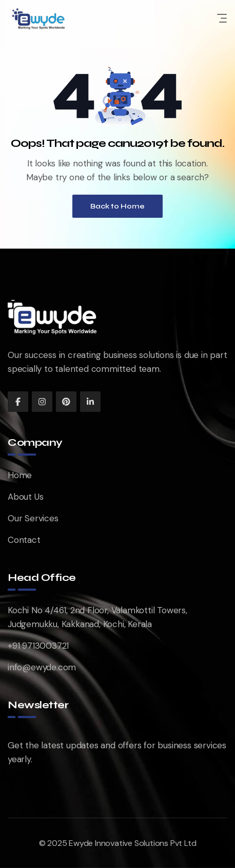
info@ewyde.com (42, 667)
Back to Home (117, 206)
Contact (24, 540)
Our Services (33, 518)
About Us (25, 497)
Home (20, 475)
